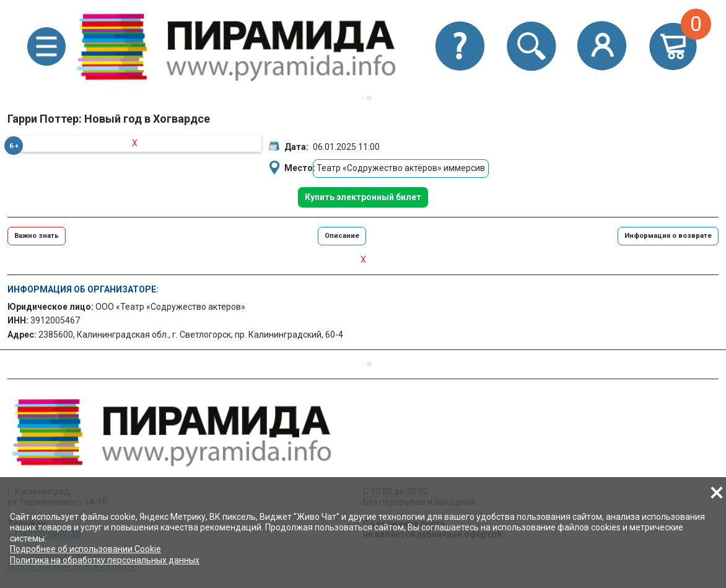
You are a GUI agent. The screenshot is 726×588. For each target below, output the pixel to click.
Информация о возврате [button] (668, 236)
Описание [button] (342, 236)
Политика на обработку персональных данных (105, 560)
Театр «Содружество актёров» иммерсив (401, 168)
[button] (46, 47)
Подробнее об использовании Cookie (85, 549)
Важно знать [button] (37, 236)
